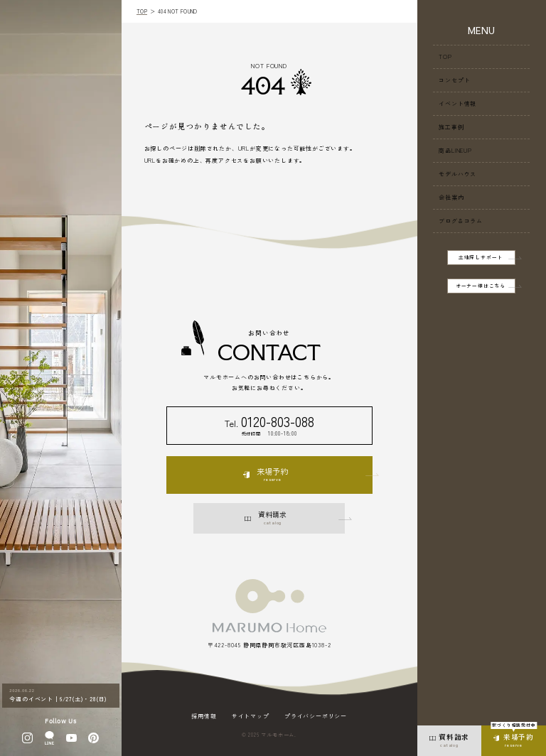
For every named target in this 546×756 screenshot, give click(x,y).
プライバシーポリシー (316, 716)
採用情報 (204, 716)
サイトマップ (251, 716)
